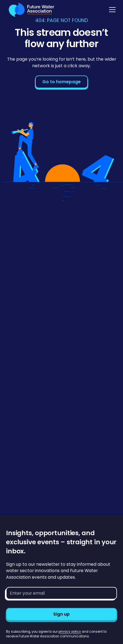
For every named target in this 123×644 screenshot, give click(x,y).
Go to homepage (62, 82)
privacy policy (70, 632)
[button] (111, 10)
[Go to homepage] (30, 10)
